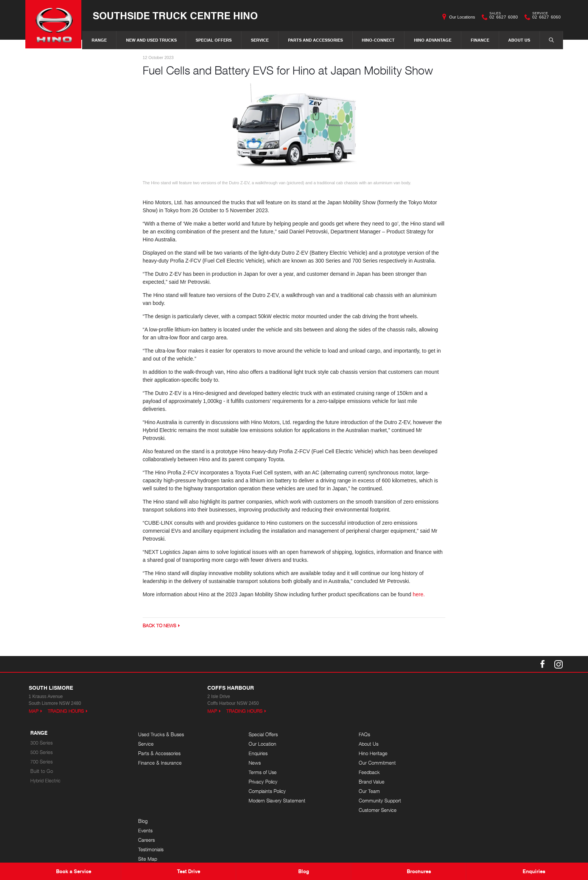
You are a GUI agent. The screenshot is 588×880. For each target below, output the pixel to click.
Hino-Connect (378, 40)
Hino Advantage (433, 40)
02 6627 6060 (545, 17)
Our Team (364, 792)
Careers (470, 754)
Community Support (375, 801)
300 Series (41, 743)
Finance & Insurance (160, 763)
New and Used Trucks (151, 40)
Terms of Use (260, 773)
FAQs (359, 735)
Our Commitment (372, 763)
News (252, 763)
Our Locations (462, 17)
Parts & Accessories (159, 754)
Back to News (159, 626)
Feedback (364, 773)
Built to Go (42, 772)
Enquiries (255, 754)
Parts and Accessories (315, 40)
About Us (519, 40)
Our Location (260, 744)
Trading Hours (66, 711)
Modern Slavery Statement (274, 801)
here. (419, 594)
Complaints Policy (264, 792)
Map (34, 711)
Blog (466, 735)
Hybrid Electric (45, 781)
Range (99, 40)
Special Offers (214, 40)
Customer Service (372, 811)
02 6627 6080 (502, 17)
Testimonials (474, 763)
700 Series (41, 762)
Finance (480, 40)
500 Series (41, 753)
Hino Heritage (368, 754)
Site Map (471, 773)
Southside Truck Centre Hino (176, 16)
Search (548, 40)
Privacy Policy (260, 782)
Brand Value (366, 782)
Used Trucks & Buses (161, 735)
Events (468, 744)
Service (260, 40)
